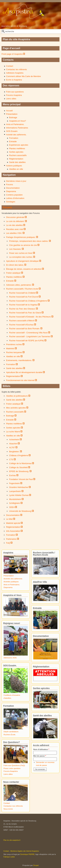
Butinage (13, 117)
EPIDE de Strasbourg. (19, 471)
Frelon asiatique (13, 273)
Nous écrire (8, 809)
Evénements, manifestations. (19, 360)
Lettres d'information (15, 198)
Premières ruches (14, 344)
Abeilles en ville (16, 169)
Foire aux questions (15, 92)
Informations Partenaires (17, 128)
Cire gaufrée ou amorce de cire (23, 245)
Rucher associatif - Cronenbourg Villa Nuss (28, 333)
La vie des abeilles (14, 225)
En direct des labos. (15, 265)
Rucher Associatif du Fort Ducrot (24, 297)
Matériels (10, 348)
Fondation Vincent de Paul (21, 479)
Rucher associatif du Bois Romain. (25, 329)
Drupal (36, 865)
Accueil (9, 111)
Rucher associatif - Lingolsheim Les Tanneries (30, 336)
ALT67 (12, 447)
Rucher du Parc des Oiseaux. (22, 309)
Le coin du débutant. (15, 221)
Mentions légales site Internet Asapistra (25, 851)
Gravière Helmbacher (19, 487)
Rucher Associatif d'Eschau (21, 325)
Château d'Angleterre (19, 455)
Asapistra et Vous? (17, 121)
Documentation (13, 188)
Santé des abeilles (17, 162)
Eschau (12, 475)
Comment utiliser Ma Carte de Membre (24, 76)
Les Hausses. (15, 249)
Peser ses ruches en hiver (21, 253)
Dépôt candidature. (11, 732)
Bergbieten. (14, 452)
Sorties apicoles (16, 152)
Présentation (12, 114)
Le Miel (9, 519)
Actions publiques (14, 166)
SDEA (12, 507)
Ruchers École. (10, 734)
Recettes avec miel (15, 229)
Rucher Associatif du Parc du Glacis (25, 313)
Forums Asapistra (14, 95)
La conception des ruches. (21, 257)
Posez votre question (12, 768)
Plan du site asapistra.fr (12, 840)
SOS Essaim (12, 131)
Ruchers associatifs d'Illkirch (22, 321)
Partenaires (11, 539)
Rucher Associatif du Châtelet (22, 293)
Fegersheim (14, 483)
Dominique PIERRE (27, 854)
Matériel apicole (13, 523)
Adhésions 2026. (10, 658)
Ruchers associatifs (18, 155)
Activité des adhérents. (16, 135)
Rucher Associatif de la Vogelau (23, 305)
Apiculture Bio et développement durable (24, 372)
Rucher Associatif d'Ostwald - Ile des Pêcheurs (30, 317)
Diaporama (11, 191)
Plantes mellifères (17, 148)
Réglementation (16, 159)
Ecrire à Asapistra (14, 80)
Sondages (11, 202)
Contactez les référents (17, 69)
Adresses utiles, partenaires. (19, 285)
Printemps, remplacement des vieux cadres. (29, 241)
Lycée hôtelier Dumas (19, 495)
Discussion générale (15, 217)
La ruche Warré (13, 432)
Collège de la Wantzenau (20, 463)
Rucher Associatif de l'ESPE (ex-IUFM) (26, 341)
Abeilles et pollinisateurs (17, 396)
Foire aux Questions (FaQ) (14, 765)
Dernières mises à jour (16, 181)
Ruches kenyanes (14, 352)
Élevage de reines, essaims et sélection (24, 269)
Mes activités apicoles (16, 408)
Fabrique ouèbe (9, 857)
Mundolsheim (15, 499)
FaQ (8, 543)
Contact (10, 66)
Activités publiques (11, 582)
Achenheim (14, 440)
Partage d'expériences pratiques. (21, 237)
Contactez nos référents (13, 806)
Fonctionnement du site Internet (20, 380)
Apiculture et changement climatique (22, 261)
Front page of (12, 54)
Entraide (13, 141)
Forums (10, 184)
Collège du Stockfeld (18, 467)
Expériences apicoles (19, 145)
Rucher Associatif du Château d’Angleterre (28, 301)
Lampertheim (15, 491)
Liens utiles (11, 99)
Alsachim (13, 444)
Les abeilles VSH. (14, 233)
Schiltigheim (15, 503)
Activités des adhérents (13, 579)
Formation (14, 138)
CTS (11, 459)
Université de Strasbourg (20, 511)
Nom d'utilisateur (41, 749)
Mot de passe (40, 756)
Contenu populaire (14, 195)
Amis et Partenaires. (15, 124)
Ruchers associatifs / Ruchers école (22, 289)
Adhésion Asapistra (15, 73)
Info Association (13, 531)
